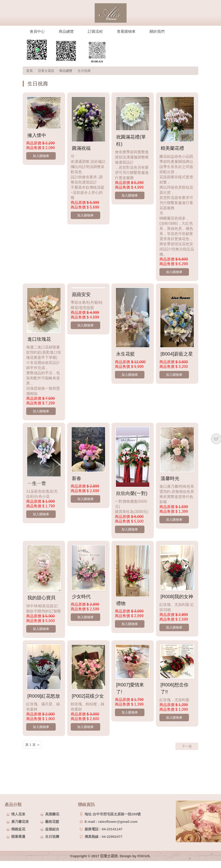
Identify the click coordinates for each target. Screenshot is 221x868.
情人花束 (18, 814)
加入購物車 (41, 156)
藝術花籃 (52, 822)
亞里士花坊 (46, 71)
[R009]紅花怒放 (44, 696)
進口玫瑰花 (39, 339)
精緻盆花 (18, 829)
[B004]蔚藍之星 (177, 354)
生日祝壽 (52, 837)
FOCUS (144, 856)
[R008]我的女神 (177, 597)
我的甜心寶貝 (41, 598)
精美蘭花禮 (172, 148)
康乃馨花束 (20, 822)
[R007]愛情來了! (130, 688)
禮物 (121, 603)
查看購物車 (126, 31)
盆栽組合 (52, 829)
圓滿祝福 (81, 148)
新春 (77, 478)
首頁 (29, 71)
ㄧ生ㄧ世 (37, 483)
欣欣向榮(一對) (132, 493)
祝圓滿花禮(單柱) (131, 140)
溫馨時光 (170, 478)
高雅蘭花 (52, 814)
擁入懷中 (37, 135)
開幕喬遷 (18, 837)
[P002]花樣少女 (88, 696)
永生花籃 (125, 354)
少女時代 (81, 597)
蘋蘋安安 (81, 294)
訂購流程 (95, 31)
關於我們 (157, 31)
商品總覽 (66, 31)
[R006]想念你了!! (175, 688)
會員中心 (37, 31)
